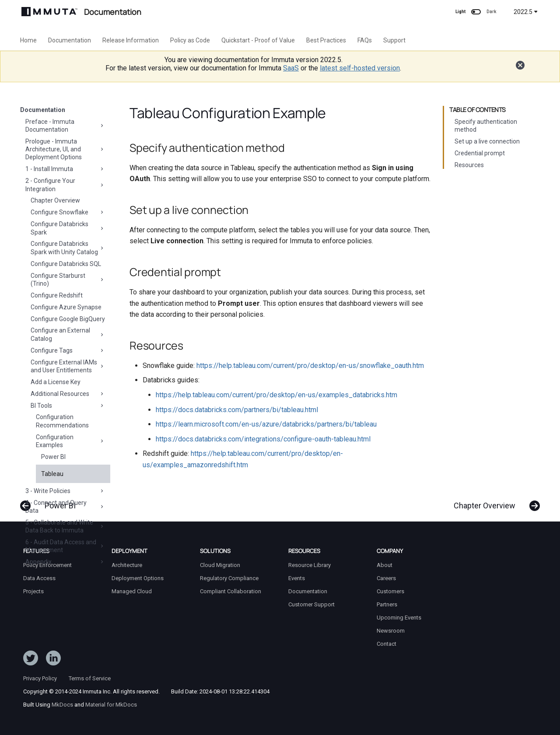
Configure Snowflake (68, 212)
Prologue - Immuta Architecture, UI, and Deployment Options (65, 149)
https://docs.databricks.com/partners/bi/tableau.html (237, 410)
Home (28, 40)
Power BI (53, 457)
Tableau (52, 474)
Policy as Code (190, 40)
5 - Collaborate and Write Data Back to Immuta (65, 526)
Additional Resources (68, 394)
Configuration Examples (70, 441)
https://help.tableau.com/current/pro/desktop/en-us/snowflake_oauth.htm (310, 366)
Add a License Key (56, 382)
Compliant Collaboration (231, 591)
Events (297, 578)
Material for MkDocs (111, 705)
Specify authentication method (486, 126)
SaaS (291, 68)
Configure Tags (68, 350)
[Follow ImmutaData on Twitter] (31, 660)
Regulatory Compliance (229, 578)
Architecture (127, 565)
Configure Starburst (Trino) (68, 280)
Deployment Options (138, 578)
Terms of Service (90, 678)
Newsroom (391, 631)
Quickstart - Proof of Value (258, 40)
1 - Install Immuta (65, 169)
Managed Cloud (132, 591)
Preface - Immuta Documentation (65, 126)
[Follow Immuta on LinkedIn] (53, 660)
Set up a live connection (487, 141)
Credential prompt (480, 153)
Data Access (39, 578)
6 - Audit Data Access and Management (65, 546)
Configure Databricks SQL (66, 264)
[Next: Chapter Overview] (493, 501)
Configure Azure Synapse (66, 307)
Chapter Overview (55, 200)
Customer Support (311, 604)
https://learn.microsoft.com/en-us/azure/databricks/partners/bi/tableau (266, 424)
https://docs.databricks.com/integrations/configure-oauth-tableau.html (263, 439)
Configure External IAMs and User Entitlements (68, 366)
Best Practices (326, 40)
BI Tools (68, 406)
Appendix (65, 562)
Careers (386, 578)
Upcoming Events (399, 618)
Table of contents (478, 110)
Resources (469, 165)
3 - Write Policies (65, 491)
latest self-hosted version (360, 68)
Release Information (131, 40)
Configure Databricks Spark (68, 228)
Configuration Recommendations (62, 421)
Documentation (70, 40)
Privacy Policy (40, 678)
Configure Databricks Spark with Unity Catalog (68, 248)
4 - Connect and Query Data (65, 507)
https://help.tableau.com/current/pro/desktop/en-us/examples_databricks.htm (276, 395)
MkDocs (62, 705)
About (385, 565)
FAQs (365, 40)
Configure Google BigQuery (68, 319)
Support (394, 40)
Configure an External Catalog (68, 334)
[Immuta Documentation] (49, 12)
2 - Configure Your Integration (65, 185)
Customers (390, 591)
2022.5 (526, 12)
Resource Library (310, 565)
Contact (387, 644)
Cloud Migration (220, 565)
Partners (387, 604)
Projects (33, 591)
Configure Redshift (57, 295)
